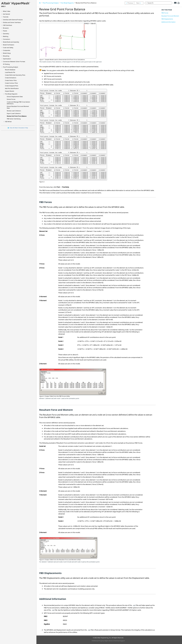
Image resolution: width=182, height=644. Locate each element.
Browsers (6, 28)
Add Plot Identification (12, 88)
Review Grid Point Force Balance (17, 116)
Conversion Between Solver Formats (14, 62)
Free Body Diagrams (11, 94)
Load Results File (10, 72)
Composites (7, 50)
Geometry (6, 34)
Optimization (7, 59)
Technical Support (119, 641)
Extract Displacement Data (15, 97)
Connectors (6, 39)
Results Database (10, 70)
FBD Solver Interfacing (14, 119)
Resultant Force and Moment (170, 16)
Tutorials (6, 17)
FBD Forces (165, 13)
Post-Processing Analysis (11, 67)
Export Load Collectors (14, 113)
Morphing (6, 56)
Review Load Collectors (14, 111)
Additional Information (168, 22)
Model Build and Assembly (11, 42)
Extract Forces (11, 99)
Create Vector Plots (11, 80)
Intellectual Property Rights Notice (102, 641)
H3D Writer (8, 122)
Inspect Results (10, 91)
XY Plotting (6, 64)
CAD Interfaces (7, 25)
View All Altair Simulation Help (19, 128)
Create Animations (11, 78)
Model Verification (9, 45)
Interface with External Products (13, 20)
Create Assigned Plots (12, 86)
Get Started (6, 14)
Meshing (6, 36)
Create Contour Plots (11, 83)
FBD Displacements (167, 19)
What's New (7, 11)
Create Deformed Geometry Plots (15, 75)
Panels (5, 31)
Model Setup (7, 53)
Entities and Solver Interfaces (12, 22)
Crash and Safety (8, 48)
